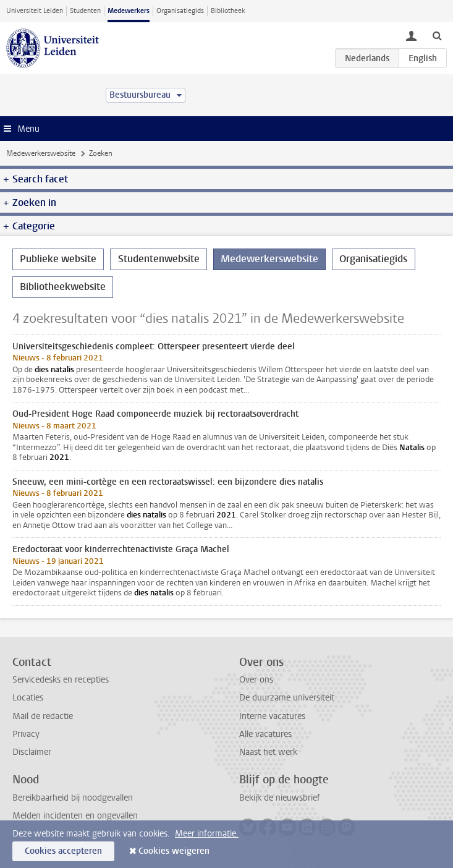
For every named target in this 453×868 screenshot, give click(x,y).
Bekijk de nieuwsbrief (280, 798)
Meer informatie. (207, 834)
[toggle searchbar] (437, 35)
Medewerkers (129, 11)
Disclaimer (32, 752)
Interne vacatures (272, 716)
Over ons (256, 680)
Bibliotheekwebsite (63, 287)
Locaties (28, 698)
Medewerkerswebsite (41, 153)
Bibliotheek (228, 11)
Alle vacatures (265, 734)
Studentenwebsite (159, 259)
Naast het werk (268, 752)
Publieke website (58, 259)
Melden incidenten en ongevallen (75, 816)
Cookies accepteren (63, 851)
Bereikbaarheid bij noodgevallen (73, 798)
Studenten (85, 11)
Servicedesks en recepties (61, 680)
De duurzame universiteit (287, 698)
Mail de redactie (43, 716)
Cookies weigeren (174, 851)
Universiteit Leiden (35, 11)
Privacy (26, 734)
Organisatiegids (180, 11)
